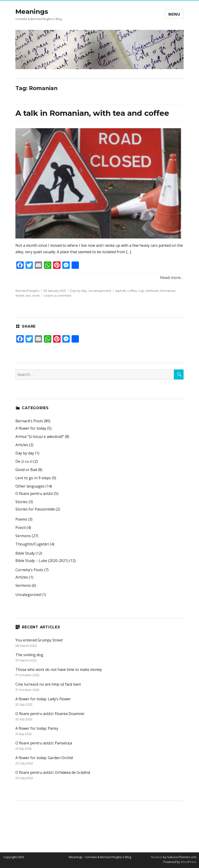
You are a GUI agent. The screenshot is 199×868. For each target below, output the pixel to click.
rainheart (152, 291)
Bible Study (25, 553)
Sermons (23, 536)
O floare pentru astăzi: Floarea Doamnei (50, 714)
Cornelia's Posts (29, 570)
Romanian (168, 291)
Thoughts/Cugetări (32, 544)
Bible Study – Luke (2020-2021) (42, 561)
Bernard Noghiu (27, 291)
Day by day (78, 291)
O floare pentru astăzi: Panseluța (44, 743)
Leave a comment (58, 295)
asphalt (120, 291)
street (20, 295)
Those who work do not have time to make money (59, 669)
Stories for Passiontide (35, 509)
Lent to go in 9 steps (33, 478)
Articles (22, 445)
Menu (174, 14)
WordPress (188, 862)
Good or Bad (26, 470)
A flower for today (31, 428)
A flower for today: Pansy (37, 728)
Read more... (171, 278)
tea (28, 295)
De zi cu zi (24, 461)
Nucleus (157, 857)
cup (141, 291)
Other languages (30, 486)
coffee (132, 291)
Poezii (21, 528)
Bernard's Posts (29, 421)
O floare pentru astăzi (34, 494)
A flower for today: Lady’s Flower (43, 699)
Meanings (32, 11)
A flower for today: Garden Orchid (44, 758)
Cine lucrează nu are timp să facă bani (48, 684)
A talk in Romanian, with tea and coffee (92, 113)
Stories (22, 502)
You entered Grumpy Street (39, 640)
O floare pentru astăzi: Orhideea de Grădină (53, 772)
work (36, 295)
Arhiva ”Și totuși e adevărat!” (40, 437)
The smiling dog (29, 655)
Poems (21, 519)
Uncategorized (99, 291)
